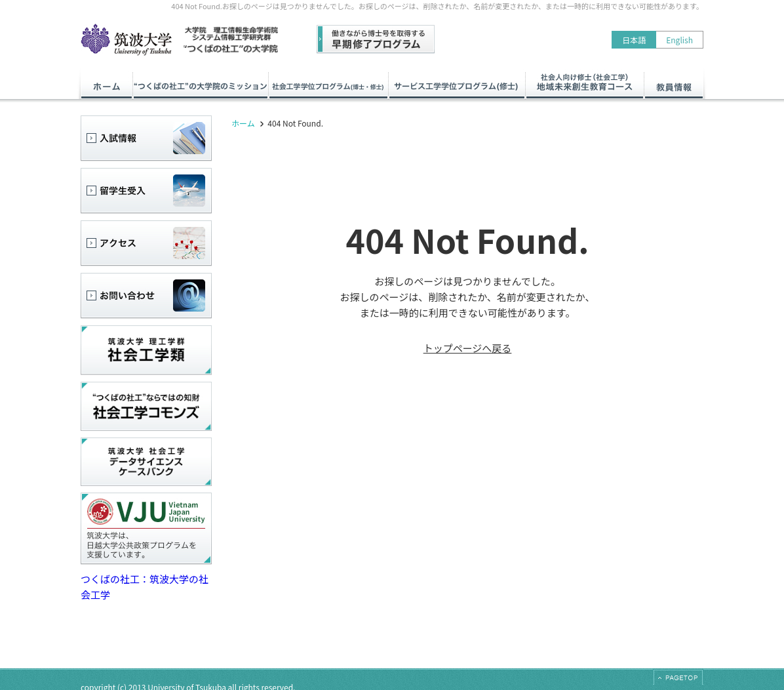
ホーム (243, 123)
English (679, 40)
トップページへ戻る (468, 348)
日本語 (634, 40)
